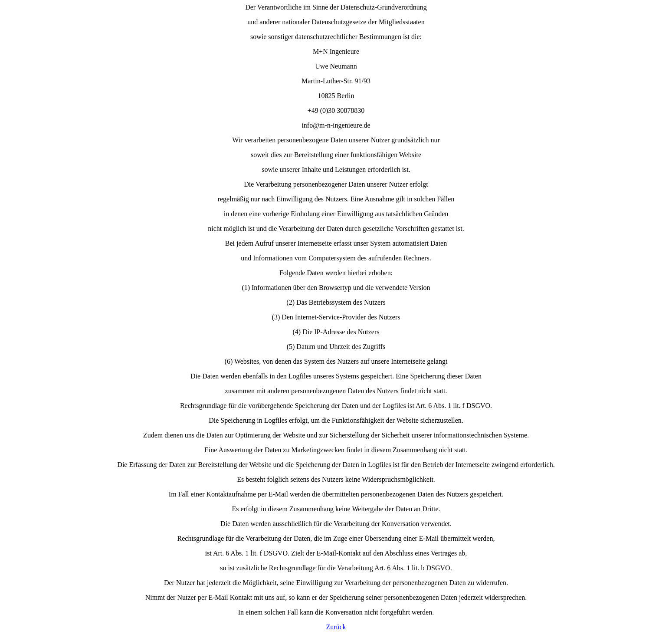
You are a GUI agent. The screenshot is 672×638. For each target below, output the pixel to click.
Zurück (336, 627)
